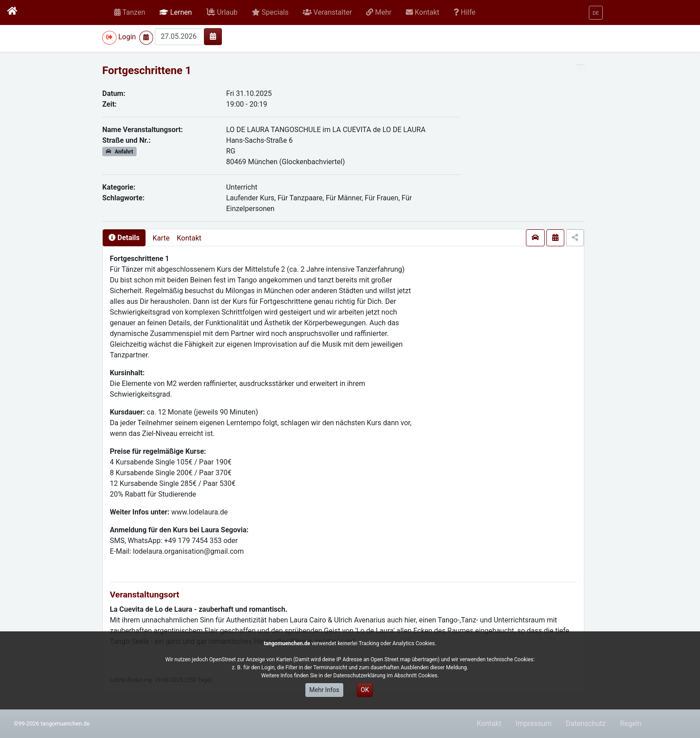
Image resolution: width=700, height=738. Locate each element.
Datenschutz (586, 723)
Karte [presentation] (161, 238)
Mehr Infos (324, 690)
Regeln (631, 723)
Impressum (534, 723)
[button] (176, 12)
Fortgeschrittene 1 (147, 70)
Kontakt (189, 238)
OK (365, 690)
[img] (213, 36)
